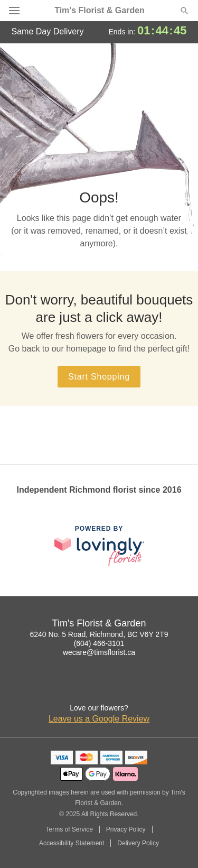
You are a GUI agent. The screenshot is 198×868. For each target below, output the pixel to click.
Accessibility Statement (72, 843)
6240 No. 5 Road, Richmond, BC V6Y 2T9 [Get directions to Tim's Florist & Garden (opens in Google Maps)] (99, 634)
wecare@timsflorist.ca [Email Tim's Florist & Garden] (99, 652)
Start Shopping (99, 377)
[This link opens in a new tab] (99, 546)
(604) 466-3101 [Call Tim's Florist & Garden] (99, 643)
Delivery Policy (138, 843)
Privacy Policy (126, 829)
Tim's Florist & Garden (100, 11)
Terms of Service (69, 829)
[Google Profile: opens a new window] (99, 687)
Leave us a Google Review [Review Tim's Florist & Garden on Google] (99, 719)
